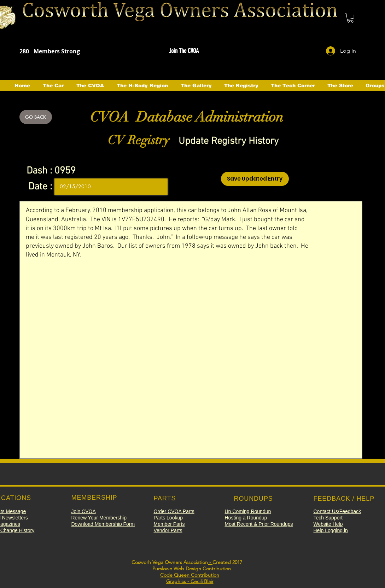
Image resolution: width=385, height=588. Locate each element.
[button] (350, 18)
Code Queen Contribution (190, 575)
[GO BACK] (36, 117)
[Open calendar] (157, 187)
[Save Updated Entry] (255, 179)
